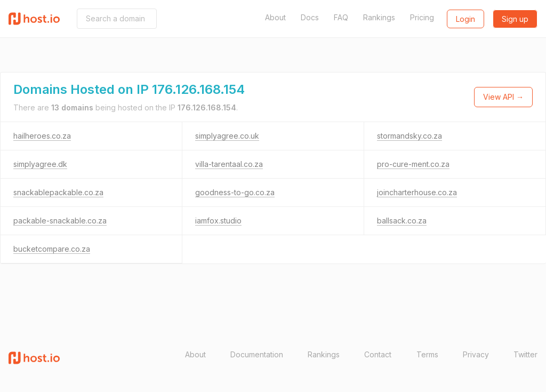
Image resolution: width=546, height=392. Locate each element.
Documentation (257, 354)
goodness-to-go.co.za (235, 192)
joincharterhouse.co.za (417, 192)
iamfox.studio (218, 221)
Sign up (515, 19)
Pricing (422, 17)
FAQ (341, 17)
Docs (310, 17)
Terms (427, 354)
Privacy (476, 354)
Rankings (379, 17)
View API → (503, 97)
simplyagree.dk (40, 164)
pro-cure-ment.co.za (413, 164)
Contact (378, 354)
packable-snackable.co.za (60, 221)
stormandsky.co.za (409, 136)
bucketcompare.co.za (52, 249)
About (275, 17)
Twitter (525, 354)
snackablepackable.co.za (58, 192)
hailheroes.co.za (42, 136)
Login (465, 19)
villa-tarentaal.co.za (229, 164)
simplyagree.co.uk (227, 136)
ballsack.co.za (402, 221)
